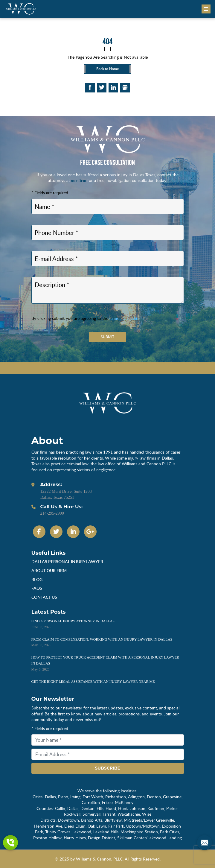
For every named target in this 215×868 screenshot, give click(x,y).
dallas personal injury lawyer (67, 561)
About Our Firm (49, 570)
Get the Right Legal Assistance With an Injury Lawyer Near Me (93, 682)
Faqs (37, 588)
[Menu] (206, 9)
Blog (37, 579)
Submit (107, 337)
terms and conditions (127, 319)
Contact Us (44, 597)
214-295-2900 (52, 513)
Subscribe (107, 768)
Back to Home (107, 69)
